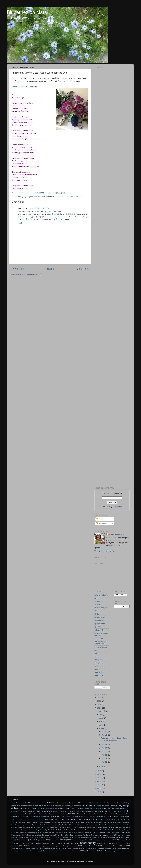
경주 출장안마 (57, 219)
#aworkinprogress (58, 803)
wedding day (56, 851)
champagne (55, 825)
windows (83, 851)
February (103, 766)
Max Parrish (87, 835)
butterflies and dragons (19, 825)
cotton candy (120, 825)
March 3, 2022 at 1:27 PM (39, 208)
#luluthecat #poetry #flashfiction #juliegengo (51, 808)
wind (78, 851)
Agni (110, 820)
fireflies (53, 830)
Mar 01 (104, 762)
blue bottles (61, 822)
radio (110, 840)
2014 (99, 778)
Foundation (99, 638)
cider (81, 825)
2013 (99, 781)
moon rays (15, 837)
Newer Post (18, 269)
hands (39, 832)
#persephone (81, 811)
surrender (32, 848)
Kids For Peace (26, 835)
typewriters (15, 851)
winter (100, 851)
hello (70, 832)
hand (35, 832)
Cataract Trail (39, 825)
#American (43, 803)
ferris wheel (15, 830)
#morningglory (120, 808)
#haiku (97, 604)
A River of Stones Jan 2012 (101, 634)
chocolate (76, 825)
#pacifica (56, 811)
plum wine (56, 840)
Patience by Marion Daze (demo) (25, 86)
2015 (99, 774)
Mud (57, 837)
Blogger (90, 861)
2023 (99, 697)
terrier (70, 848)
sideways (100, 843)
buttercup (120, 822)
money (123, 835)
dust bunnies (78, 827)
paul (114, 837)
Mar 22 (104, 732)
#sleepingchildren (51, 814)
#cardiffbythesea (91, 803)
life (56, 835)
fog (96, 656)
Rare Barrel (126, 840)
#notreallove (32, 811)
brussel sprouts (96, 822)
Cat (33, 825)
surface (21, 848)
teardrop (65, 848)
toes (109, 848)
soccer (40, 846)
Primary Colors (83, 840)
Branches (77, 822)
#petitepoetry (100, 624)
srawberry (74, 846)
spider (53, 846)
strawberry (92, 846)
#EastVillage (125, 803)
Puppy (101, 840)
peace (118, 837)
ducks (71, 827)
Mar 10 (104, 748)
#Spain (93, 816)
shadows (67, 843)
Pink (47, 840)
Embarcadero (91, 827)
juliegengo (99, 663)
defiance (29, 827)
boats (67, 822)
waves (49, 851)
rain (113, 840)
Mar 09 (104, 752)
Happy (44, 832)
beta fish (48, 822)
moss (31, 837)
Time (106, 848)
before (37, 822)
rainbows (118, 840)
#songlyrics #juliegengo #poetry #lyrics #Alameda (105, 814)
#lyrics (31, 197)
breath (83, 822)
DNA (34, 827)
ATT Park (14, 822)
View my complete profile (104, 551)
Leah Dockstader (44, 835)
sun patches (120, 846)
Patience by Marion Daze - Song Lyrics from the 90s (114, 739)
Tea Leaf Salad (57, 848)
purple (106, 840)
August (102, 711)
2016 (99, 771)
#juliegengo (22, 197)
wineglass (94, 851)
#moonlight (111, 808)
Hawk (56, 832)
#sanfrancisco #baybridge (20, 814)
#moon (104, 808)
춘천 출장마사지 (54, 214)
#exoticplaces (30, 806)
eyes (116, 827)
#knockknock (27, 808)
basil (33, 822)
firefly (58, 830)
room (21, 843)
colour (113, 825)
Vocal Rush (31, 851)
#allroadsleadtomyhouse (31, 803)
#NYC (39, 811)
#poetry (70, 197)
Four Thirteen (86, 830)
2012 (99, 785)
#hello (108, 806)
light (59, 835)
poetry (97, 669)
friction (93, 830)
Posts (99, 519)
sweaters (39, 848)
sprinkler (63, 846)
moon (128, 835)
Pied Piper (37, 840)
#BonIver (71, 803)
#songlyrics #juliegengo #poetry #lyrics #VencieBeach (62, 816)
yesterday (112, 851)
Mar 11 (104, 745)
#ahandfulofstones (102, 595)
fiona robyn (44, 830)
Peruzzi (123, 837)
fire (49, 830)
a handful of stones (48, 820)
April (101, 725)
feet (124, 827)
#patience (62, 197)
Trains (119, 848)
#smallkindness (62, 814)
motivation (46, 837)
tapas (50, 848)
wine (89, 851)
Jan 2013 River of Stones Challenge (102, 643)
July (101, 715)
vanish (21, 851)
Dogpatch (42, 827)
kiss (33, 835)
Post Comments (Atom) (32, 274)
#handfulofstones (101, 608)
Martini (72, 835)
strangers (85, 846)
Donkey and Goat (55, 827)
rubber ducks (35, 843)
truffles (127, 848)
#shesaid (32, 814)
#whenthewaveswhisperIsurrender (22, 820)
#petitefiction (99, 620)
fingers (26, 830)
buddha (109, 822)
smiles (32, 846)
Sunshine (15, 848)
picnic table (24, 840)
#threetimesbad (101, 816)
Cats (45, 825)
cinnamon (95, 825)
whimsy (67, 851)
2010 (99, 792)
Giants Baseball (105, 830)
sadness (43, 843)
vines (25, 851)
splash (58, 846)
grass (18, 832)
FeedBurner (117, 507)
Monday (118, 835)
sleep (118, 843)
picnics (31, 840)
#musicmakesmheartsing (19, 811)
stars (80, 846)
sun (114, 846)
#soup (87, 816)
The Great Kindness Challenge (82, 848)
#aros (97, 598)
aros (96, 650)
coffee (105, 825)
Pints (51, 840)
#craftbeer (117, 803)
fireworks (63, 830)
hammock (30, 832)
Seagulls (60, 843)
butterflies (126, 822)
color (109, 825)
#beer (66, 803)
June (102, 718)
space (45, 846)
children (70, 825)
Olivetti (104, 837)
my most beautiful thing (67, 837)
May (101, 721)
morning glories (24, 837)
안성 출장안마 (27, 219)
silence (106, 843)
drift (68, 827)
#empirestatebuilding (18, 806)
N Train (77, 837)
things (94, 848)
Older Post (83, 269)
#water (127, 816)
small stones (24, 846)
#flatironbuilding (56, 806)
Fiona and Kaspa (34, 830)
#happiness (102, 806)
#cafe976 (78, 803)
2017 (99, 708)
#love (97, 611)
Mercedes (94, 835)
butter (114, 822)
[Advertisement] (112, 109)
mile (110, 835)
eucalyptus (99, 827)
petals (128, 837)
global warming (116, 830)
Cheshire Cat (63, 825)
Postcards (74, 840)
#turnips (115, 816)
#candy (83, 803)
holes (79, 832)
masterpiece (79, 835)
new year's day (85, 837)
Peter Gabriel (16, 840)
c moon (29, 825)
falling (120, 827)
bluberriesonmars (117, 534)
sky (110, 843)
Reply (20, 223)
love (96, 666)
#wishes (36, 820)
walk (41, 851)
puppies (96, 840)
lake (36, 835)
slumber (123, 843)
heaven (66, 832)
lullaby (67, 835)
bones (71, 822)
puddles (91, 840)
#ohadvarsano (51, 197)
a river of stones (101, 647)
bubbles (104, 822)
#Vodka (121, 816)
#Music (127, 808)
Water (45, 851)
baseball (28, 822)
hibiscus (75, 832)
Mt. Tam (53, 837)
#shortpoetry (99, 630)
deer (24, 827)
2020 (99, 701)
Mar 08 (104, 755)
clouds (101, 825)
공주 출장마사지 (38, 217)
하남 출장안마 (71, 214)
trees (123, 848)
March (102, 728)
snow (36, 846)
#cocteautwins (109, 803)
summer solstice (107, 846)
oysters (109, 837)
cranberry (14, 827)
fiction (97, 653)
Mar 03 (104, 759)
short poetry (99, 676)
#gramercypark (70, 806)
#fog (63, 806)
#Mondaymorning (96, 808)
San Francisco (52, 843)
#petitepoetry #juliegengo (113, 811)
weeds (62, 851)
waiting (37, 851)
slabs (113, 843)
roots (25, 843)
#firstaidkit (38, 806)
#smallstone (73, 814)
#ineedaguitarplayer (122, 806)
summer (99, 846)
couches (127, 825)
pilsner (43, 840)
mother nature (38, 837)
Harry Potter (50, 832)
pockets (63, 840)
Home (50, 269)
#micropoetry (100, 617)
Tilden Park (100, 848)
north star (94, 837)
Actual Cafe (105, 820)
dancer (20, 827)
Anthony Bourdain (118, 820)
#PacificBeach (64, 811)
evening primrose (109, 827)
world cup (105, 851)
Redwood (15, 843)
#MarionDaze (39, 197)
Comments (101, 523)
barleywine (22, 822)
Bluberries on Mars (27, 12)
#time (109, 816)
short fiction (99, 672)
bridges (88, 822)
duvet (84, 827)
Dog (37, 827)
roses (29, 843)
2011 (99, 788)
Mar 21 (104, 735)
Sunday (127, 846)
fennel (128, 827)
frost (97, 830)
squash (68, 846)
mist (113, 835)
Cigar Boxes (87, 825)
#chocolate (100, 803)
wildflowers (73, 851)
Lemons (52, 835)
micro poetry (103, 835)
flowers (69, 830)
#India (113, 806)
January (109, 832)
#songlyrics (78, 197)
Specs (49, 846)
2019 (99, 704)
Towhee (114, 848)
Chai (49, 825)
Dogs (48, 827)
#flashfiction (99, 601)
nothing (99, 837)
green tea (23, 832)
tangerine (45, 848)
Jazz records (116, 832)
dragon (64, 827)
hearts (61, 832)
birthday (54, 822)
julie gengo (99, 660)
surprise (26, 848)
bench (42, 822)
